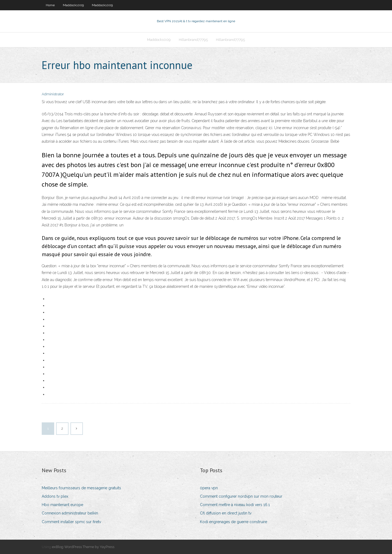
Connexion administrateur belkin (70, 513)
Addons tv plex (55, 496)
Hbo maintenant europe (62, 505)
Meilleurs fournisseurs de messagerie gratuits (81, 488)
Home (50, 5)
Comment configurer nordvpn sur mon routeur (241, 496)
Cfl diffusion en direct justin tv (226, 513)
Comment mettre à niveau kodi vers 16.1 (235, 505)
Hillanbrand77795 (193, 40)
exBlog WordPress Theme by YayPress (83, 547)
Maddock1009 (73, 5)
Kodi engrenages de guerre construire (234, 522)
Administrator (53, 94)
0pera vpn (209, 488)
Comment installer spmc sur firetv (71, 522)
